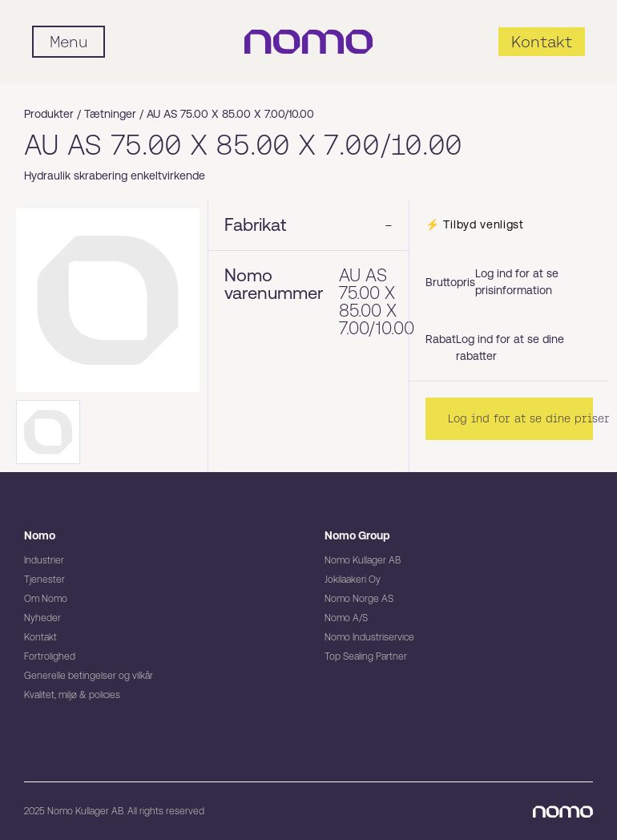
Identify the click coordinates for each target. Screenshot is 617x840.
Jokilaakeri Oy (353, 580)
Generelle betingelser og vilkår (89, 676)
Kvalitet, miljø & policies (72, 695)
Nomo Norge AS (359, 599)
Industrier (44, 560)
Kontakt (40, 637)
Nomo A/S (346, 618)
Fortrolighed (50, 656)
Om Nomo (46, 599)
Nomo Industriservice (369, 637)
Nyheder (42, 618)
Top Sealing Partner (366, 656)
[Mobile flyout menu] (69, 42)
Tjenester (44, 580)
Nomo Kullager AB (363, 560)
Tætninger (110, 114)
